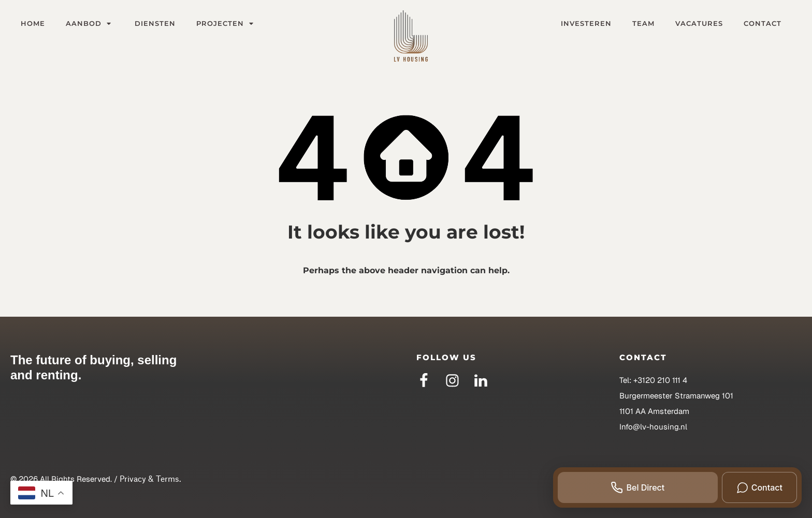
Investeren (586, 23)
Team (643, 23)
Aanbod (90, 23)
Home (33, 23)
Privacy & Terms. (150, 479)
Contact (763, 23)
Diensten (155, 23)
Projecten (226, 23)
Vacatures (699, 23)
